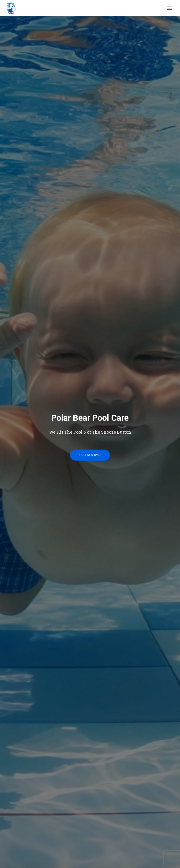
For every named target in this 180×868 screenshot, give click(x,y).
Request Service (90, 455)
